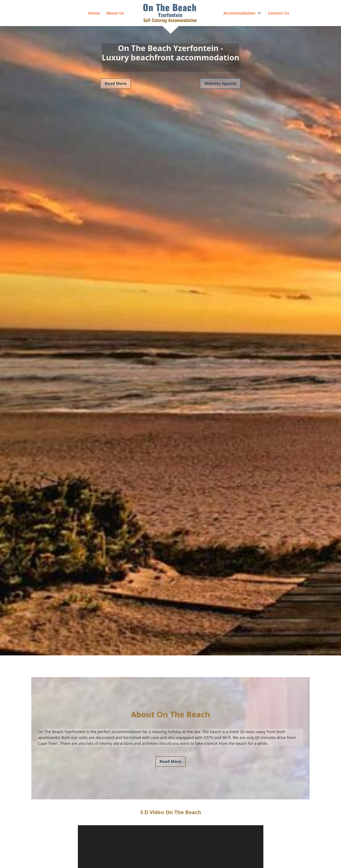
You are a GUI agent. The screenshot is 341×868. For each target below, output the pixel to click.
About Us (115, 13)
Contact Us (279, 13)
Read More (116, 83)
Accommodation (239, 13)
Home (94, 13)
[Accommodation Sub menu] (259, 13)
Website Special (220, 83)
